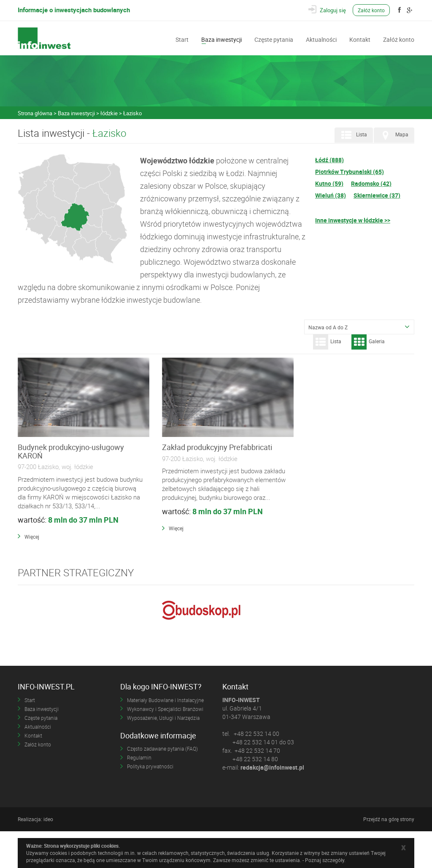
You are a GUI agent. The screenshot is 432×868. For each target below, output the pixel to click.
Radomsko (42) (371, 183)
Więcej (32, 565)
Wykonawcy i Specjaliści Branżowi (165, 745)
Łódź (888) (329, 160)
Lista (353, 135)
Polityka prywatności (150, 803)
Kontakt (360, 39)
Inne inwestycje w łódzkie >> (353, 220)
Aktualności (321, 39)
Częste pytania (274, 39)
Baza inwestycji (221, 39)
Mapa (393, 135)
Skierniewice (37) (377, 195)
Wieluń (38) (331, 195)
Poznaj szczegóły (325, 860)
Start (182, 39)
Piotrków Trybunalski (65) (350, 172)
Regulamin (139, 794)
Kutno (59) (329, 183)
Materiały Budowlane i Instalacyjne (165, 736)
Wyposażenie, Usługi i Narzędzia (163, 754)
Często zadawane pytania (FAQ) (162, 785)
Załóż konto (373, 10)
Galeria (368, 342)
